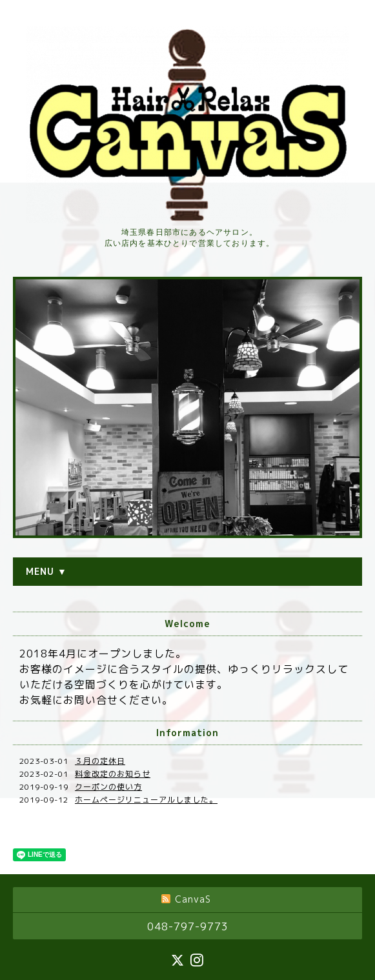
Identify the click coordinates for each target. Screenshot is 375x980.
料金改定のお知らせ (113, 774)
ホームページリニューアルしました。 (146, 800)
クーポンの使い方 (108, 787)
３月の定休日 (100, 761)
